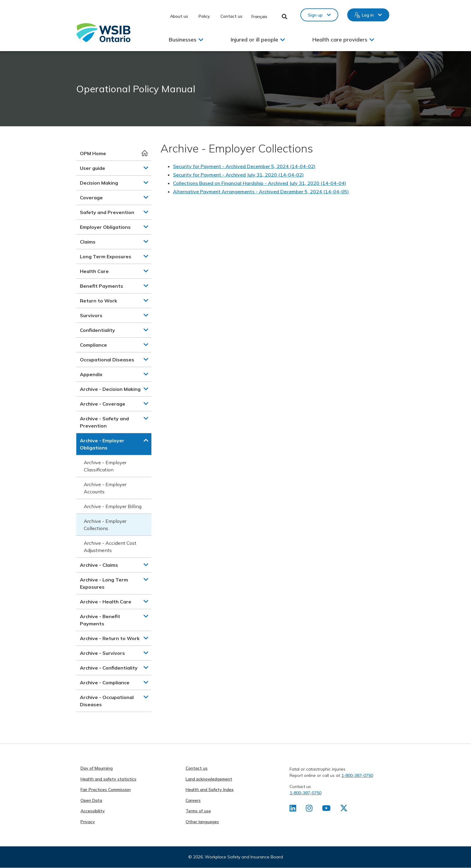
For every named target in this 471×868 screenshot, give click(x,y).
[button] (146, 168)
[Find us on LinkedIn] (293, 809)
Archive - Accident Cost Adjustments (110, 547)
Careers (193, 800)
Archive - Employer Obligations (102, 444)
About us (179, 16)
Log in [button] (368, 15)
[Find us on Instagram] (310, 809)
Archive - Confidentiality (109, 668)
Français (259, 17)
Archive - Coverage (103, 404)
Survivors (91, 315)
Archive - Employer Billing (113, 506)
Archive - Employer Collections (105, 525)
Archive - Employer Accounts (105, 488)
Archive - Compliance (105, 682)
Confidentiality (97, 330)
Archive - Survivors (102, 653)
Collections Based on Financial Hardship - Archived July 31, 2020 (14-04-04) (260, 183)
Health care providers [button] (340, 40)
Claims (88, 242)
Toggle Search (285, 17)
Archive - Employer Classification (105, 466)
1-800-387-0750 (357, 775)
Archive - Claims (99, 565)
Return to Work (99, 301)
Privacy (88, 822)
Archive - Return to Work (110, 638)
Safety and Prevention (107, 212)
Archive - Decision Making (110, 389)
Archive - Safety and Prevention (104, 422)
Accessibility (93, 811)
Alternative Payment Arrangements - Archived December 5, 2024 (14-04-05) (261, 192)
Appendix (91, 374)
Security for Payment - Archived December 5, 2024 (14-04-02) (244, 166)
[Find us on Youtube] (327, 809)
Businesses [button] (183, 40)
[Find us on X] (345, 809)
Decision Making (99, 183)
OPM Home (93, 153)
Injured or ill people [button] (254, 40)
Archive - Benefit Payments (100, 620)
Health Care (94, 271)
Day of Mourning (97, 768)
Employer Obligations (105, 227)
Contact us (231, 16)
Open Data (91, 800)
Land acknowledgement (209, 779)
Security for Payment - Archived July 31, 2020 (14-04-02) (238, 175)
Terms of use (198, 811)
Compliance (93, 345)
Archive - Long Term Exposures (104, 583)
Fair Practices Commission (106, 790)
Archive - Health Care (106, 602)
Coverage (91, 198)
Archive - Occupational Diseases (107, 701)
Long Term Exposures (106, 256)
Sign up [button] (315, 15)
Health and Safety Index (210, 790)
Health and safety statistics (108, 779)
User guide (93, 168)
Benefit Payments (102, 286)
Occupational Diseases (107, 360)
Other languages (202, 822)
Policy (204, 16)
